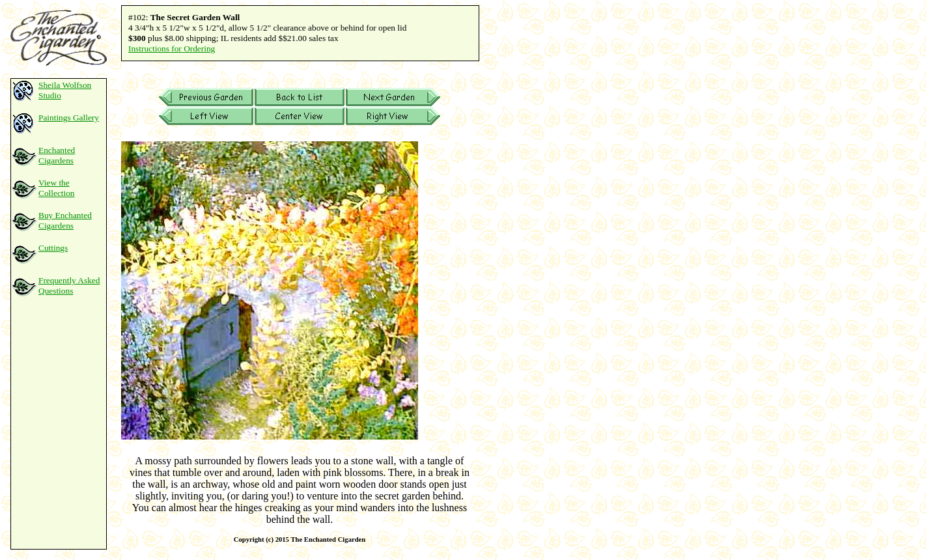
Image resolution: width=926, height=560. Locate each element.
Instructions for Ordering (172, 49)
